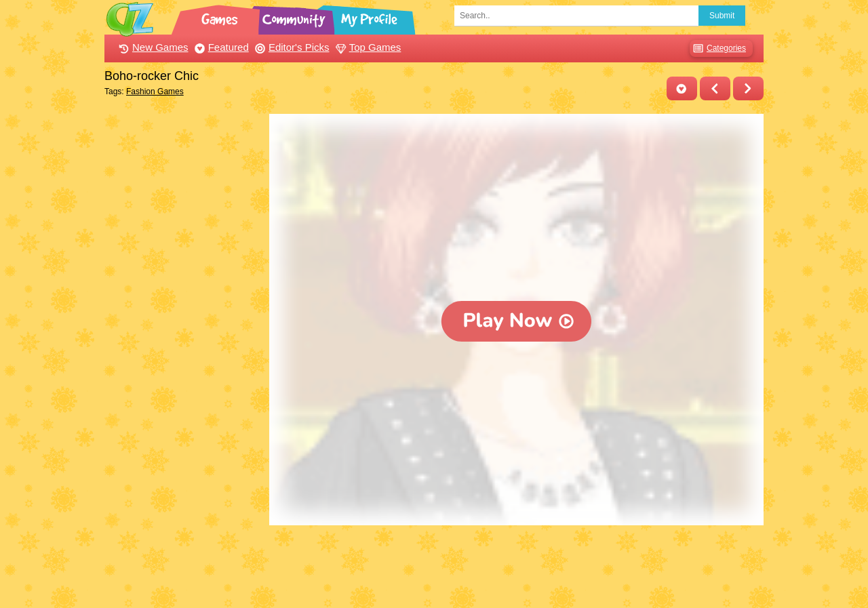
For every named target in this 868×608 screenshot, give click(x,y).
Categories (718, 48)
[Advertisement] (183, 317)
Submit (722, 16)
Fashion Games (155, 92)
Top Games (367, 47)
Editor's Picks (291, 47)
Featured (220, 47)
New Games (152, 47)
